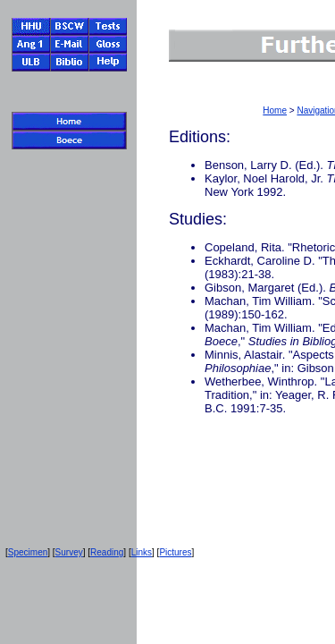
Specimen (28, 552)
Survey (69, 552)
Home (275, 110)
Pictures (175, 552)
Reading (107, 552)
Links (142, 552)
